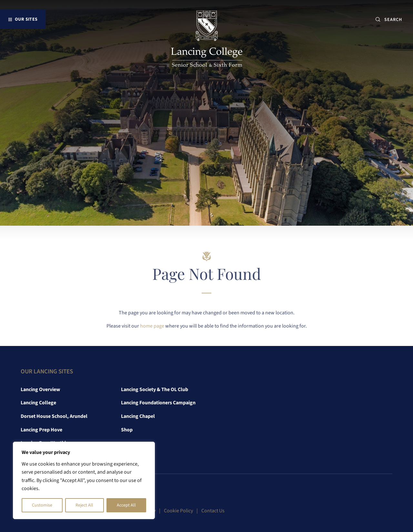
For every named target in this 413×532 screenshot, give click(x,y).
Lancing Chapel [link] (138, 416)
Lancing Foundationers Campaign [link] (158, 403)
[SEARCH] (396, 20)
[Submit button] (378, 20)
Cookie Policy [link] (178, 511)
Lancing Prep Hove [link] (41, 430)
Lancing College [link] (38, 403)
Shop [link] (127, 430)
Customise (42, 505)
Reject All (84, 505)
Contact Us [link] (213, 511)
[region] (84, 480)
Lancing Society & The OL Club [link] (155, 389)
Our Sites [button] (26, 19)
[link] (207, 40)
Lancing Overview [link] (40, 389)
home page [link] (152, 326)
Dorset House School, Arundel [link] (54, 416)
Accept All (126, 505)
